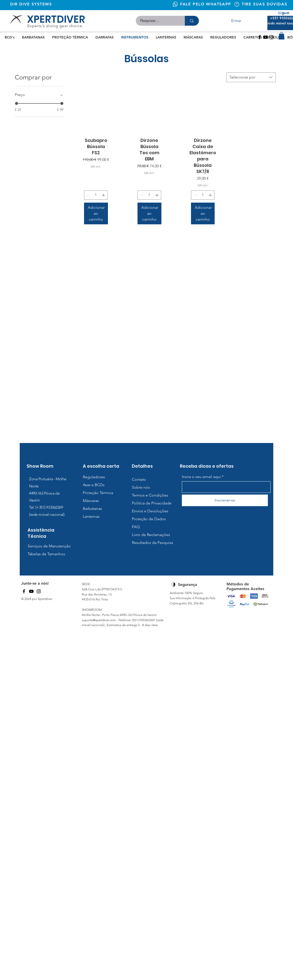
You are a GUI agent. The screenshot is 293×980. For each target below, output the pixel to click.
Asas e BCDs (94, 485)
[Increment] (104, 195)
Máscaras (91, 501)
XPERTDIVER (56, 19)
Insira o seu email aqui (201, 477)
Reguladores (94, 477)
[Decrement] (88, 195)
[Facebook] (260, 37)
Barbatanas (92, 509)
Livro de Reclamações (151, 535)
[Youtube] (266, 37)
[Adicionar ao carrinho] (96, 213)
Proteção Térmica (98, 493)
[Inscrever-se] (225, 500)
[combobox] (251, 77)
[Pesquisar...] (157, 21)
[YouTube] (31, 591)
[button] (282, 36)
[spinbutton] (96, 195)
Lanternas (91, 516)
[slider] (17, 103)
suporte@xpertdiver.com (99, 620)
